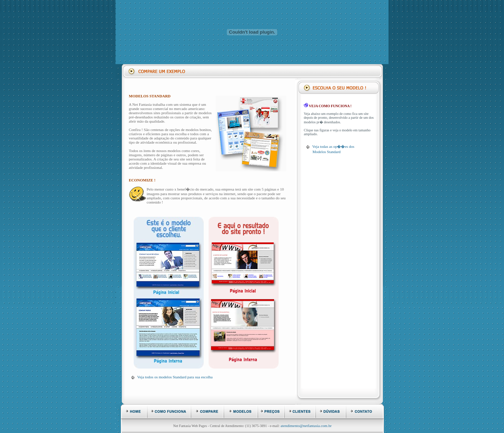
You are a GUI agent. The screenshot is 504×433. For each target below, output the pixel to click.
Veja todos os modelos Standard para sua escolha (175, 377)
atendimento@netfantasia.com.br (306, 426)
